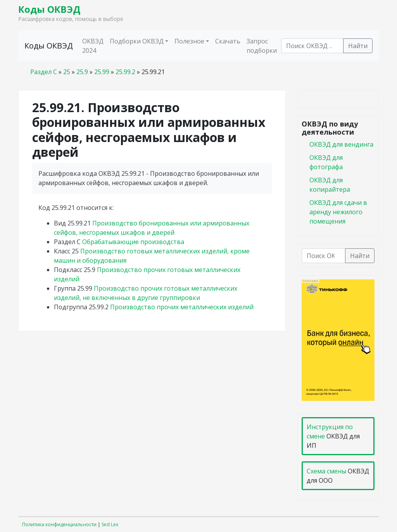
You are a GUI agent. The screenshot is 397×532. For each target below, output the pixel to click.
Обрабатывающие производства (133, 242)
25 (67, 72)
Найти (358, 46)
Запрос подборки (262, 46)
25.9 (82, 72)
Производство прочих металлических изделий (182, 307)
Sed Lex (110, 524)
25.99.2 (125, 72)
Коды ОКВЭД (49, 9)
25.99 (102, 72)
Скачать (228, 41)
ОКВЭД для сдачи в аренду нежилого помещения (338, 212)
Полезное (189, 41)
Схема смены (326, 471)
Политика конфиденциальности (59, 524)
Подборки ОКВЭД (137, 41)
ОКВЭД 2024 (93, 46)
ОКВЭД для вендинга (341, 144)
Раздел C (44, 72)
